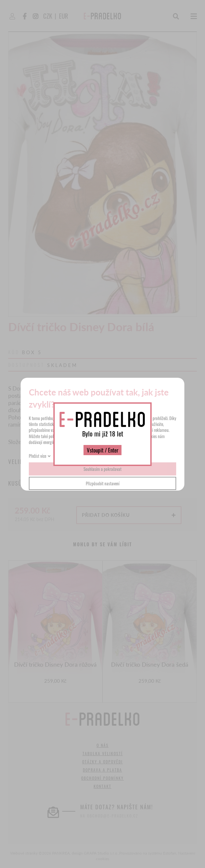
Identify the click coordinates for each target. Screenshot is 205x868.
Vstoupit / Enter (102, 450)
